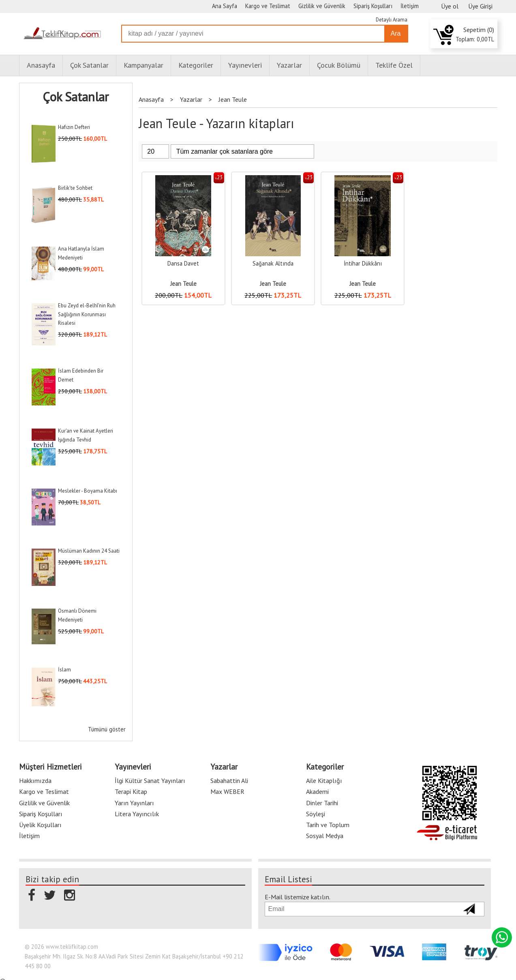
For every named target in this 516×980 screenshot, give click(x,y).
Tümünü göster (107, 729)
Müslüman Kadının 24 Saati (89, 551)
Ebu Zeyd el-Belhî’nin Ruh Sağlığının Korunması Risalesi (87, 314)
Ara (396, 33)
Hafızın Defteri (74, 127)
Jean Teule (183, 284)
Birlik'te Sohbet (75, 188)
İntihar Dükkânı (363, 263)
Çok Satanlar (76, 97)
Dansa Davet (183, 263)
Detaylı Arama (392, 20)
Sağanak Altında (273, 263)
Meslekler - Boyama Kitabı (88, 491)
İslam (64, 670)
